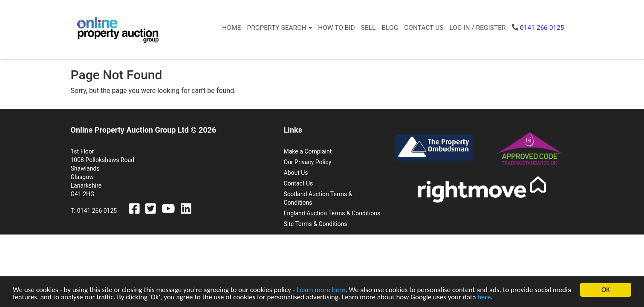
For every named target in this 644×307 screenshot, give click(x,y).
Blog (390, 28)
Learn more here (321, 290)
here (484, 297)
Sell (368, 28)
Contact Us (424, 28)
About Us (296, 173)
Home (231, 28)
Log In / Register (477, 28)
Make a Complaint (308, 151)
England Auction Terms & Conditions (332, 213)
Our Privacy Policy (308, 162)
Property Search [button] (279, 28)
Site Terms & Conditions (316, 224)
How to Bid (336, 28)
